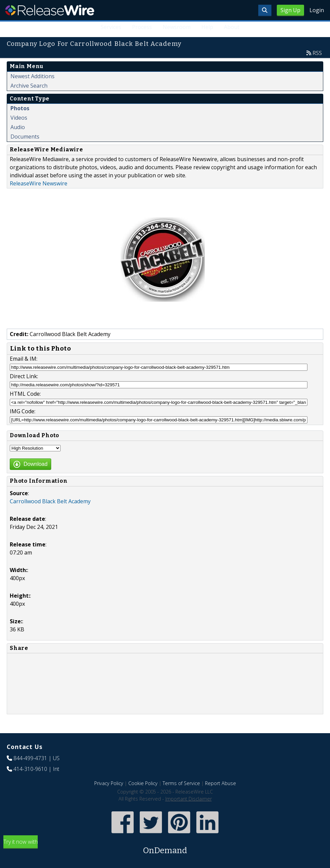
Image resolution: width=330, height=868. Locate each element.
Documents (25, 137)
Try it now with (165, 847)
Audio (18, 127)
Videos (19, 118)
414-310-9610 (30, 769)
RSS (317, 53)
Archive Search (29, 86)
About (232, 27)
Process (142, 27)
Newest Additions (32, 76)
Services (111, 27)
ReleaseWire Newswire (39, 183)
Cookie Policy (143, 783)
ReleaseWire (50, 10)
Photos (20, 108)
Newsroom (177, 27)
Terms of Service (181, 783)
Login (317, 10)
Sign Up (290, 10)
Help (207, 27)
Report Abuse (221, 783)
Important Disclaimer (189, 799)
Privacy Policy (109, 783)
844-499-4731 (30, 758)
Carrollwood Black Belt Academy (50, 501)
